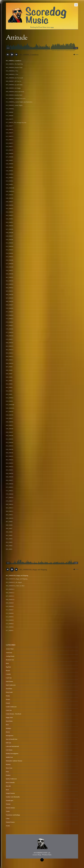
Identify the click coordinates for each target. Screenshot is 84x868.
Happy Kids (9, 717)
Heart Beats (9, 721)
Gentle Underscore (11, 707)
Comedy (8, 674)
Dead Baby (9, 689)
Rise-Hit (8, 786)
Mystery (8, 764)
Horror (8, 732)
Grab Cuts (9, 710)
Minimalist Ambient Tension (14, 761)
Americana (9, 653)
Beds (7, 663)
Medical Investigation (12, 753)
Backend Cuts (10, 660)
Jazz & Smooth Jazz (12, 739)
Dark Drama (9, 681)
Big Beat (8, 667)
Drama (8, 696)
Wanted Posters (10, 822)
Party (7, 772)
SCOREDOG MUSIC (41, 853)
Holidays (8, 728)
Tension (8, 804)
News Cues (9, 768)
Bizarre (8, 671)
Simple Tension (10, 793)
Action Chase (10, 649)
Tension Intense (10, 808)
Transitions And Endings (13, 815)
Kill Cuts (8, 743)
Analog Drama (10, 656)
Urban (8, 819)
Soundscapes (10, 800)
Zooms (8, 826)
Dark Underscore (11, 685)
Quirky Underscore (11, 779)
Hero (7, 725)
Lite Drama (9, 750)
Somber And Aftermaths (13, 797)
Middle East (9, 757)
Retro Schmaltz (10, 782)
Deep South (9, 692)
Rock (7, 790)
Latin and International (12, 746)
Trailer (8, 811)
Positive (8, 775)
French (8, 703)
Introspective (10, 736)
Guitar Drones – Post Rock (14, 714)
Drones (8, 699)
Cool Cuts (9, 678)
